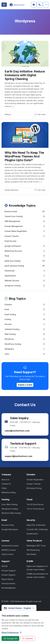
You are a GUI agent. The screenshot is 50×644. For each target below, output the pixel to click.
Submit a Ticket (25, 385)
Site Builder (31, 554)
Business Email (8, 525)
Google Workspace (10, 529)
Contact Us (6, 484)
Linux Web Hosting (9, 504)
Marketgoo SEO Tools (36, 546)
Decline (28, 638)
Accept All (10, 638)
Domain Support (8, 575)
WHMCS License (9, 550)
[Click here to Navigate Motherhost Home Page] (17, 5)
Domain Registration (35, 480)
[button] (46, 5)
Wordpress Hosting (10, 509)
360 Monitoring (33, 550)
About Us (5, 480)
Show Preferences (12, 633)
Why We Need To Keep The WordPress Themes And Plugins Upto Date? (24, 156)
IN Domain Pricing (34, 488)
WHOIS (5, 566)
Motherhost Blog (9, 492)
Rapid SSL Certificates (36, 525)
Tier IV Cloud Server (35, 509)
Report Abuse (7, 579)
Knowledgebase (9, 588)
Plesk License (7, 554)
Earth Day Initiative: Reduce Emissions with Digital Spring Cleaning (25, 75)
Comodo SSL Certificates (37, 529)
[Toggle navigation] (4, 5)
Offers (4, 488)
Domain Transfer (34, 484)
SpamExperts (32, 534)
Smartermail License (10, 546)
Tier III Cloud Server (35, 504)
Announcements (8, 583)
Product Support (9, 571)
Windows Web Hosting (11, 513)
